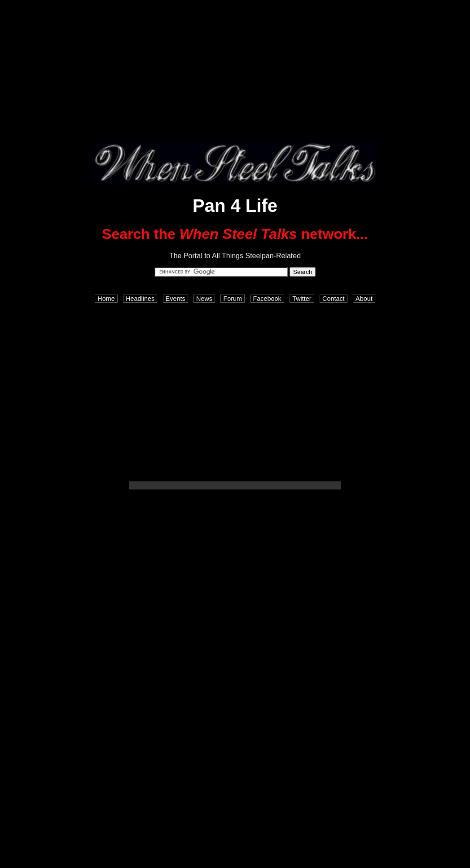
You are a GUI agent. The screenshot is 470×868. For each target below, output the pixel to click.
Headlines (140, 299)
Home (106, 299)
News (204, 299)
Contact (334, 299)
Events (176, 299)
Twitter (302, 299)
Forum (233, 299)
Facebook (267, 299)
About (364, 299)
